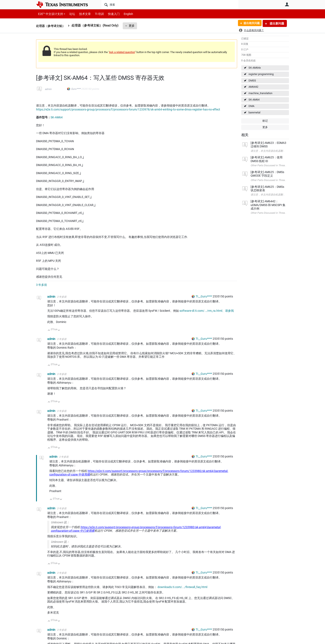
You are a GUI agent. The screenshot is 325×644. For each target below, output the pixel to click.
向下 (59, 330)
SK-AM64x (255, 68)
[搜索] (170, 5)
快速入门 (110, 14)
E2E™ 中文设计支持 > (51, 14)
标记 (265, 121)
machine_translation (260, 93)
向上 (49, 330)
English (123, 14)
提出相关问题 (250, 23)
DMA (251, 106)
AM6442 (253, 87)
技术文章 (82, 14)
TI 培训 (96, 14)
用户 (287, 4)
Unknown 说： (60, 522)
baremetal (254, 112)
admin (48, 89)
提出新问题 (277, 23)
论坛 (70, 14)
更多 (134, 26)
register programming (261, 74)
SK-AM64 (254, 100)
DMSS (252, 81)
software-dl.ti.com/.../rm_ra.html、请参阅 (207, 311)
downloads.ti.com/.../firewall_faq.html (182, 587)
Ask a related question (122, 52)
